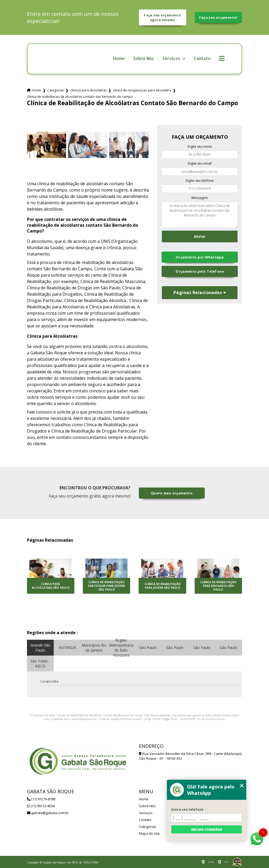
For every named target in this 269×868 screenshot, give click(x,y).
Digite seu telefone (200, 181)
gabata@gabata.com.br (48, 813)
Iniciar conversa (207, 830)
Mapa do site (149, 833)
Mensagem (200, 198)
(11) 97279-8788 (41, 799)
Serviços (172, 59)
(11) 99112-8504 (41, 806)
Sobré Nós (144, 59)
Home (119, 59)
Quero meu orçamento (172, 493)
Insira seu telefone (187, 809)
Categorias (56, 90)
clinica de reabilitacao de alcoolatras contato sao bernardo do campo (80, 97)
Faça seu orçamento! (218, 17)
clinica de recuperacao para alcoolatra (142, 90)
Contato (202, 59)
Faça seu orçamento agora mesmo (162, 17)
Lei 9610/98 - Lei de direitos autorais (202, 719)
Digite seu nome (200, 147)
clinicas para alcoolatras (88, 90)
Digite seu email (200, 163)
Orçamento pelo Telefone (200, 271)
